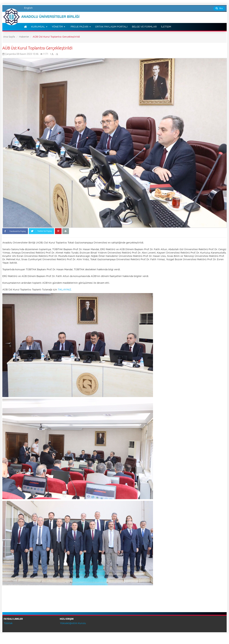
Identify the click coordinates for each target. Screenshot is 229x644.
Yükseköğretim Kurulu (73, 623)
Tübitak (8, 623)
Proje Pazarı (81, 27)
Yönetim (58, 27)
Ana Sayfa (9, 37)
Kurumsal (39, 27)
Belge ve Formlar (144, 27)
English (28, 8)
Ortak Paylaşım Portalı (111, 27)
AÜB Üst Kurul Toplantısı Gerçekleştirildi (37, 48)
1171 (44, 54)
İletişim (166, 27)
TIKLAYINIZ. (65, 290)
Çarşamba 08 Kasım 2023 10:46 (20, 54)
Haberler (24, 37)
